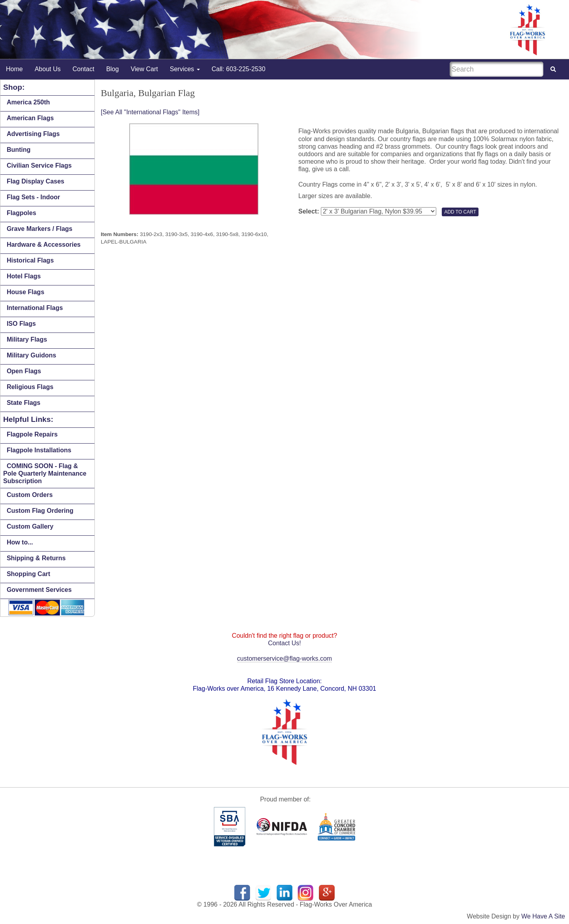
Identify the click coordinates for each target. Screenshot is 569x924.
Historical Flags (30, 260)
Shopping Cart (28, 574)
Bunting (19, 150)
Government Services (39, 590)
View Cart (144, 69)
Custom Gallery (30, 526)
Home (14, 69)
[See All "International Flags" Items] (150, 112)
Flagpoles (22, 213)
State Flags (24, 403)
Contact (84, 69)
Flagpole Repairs (32, 434)
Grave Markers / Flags (40, 229)
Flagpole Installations (39, 450)
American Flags (30, 118)
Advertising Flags (33, 134)
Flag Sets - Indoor (33, 197)
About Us (48, 69)
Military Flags (27, 339)
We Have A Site (543, 916)
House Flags (25, 292)
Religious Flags (30, 387)
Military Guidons (31, 355)
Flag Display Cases (36, 181)
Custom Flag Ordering (40, 511)
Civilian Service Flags (39, 165)
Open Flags (24, 371)
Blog (113, 69)
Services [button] (185, 69)
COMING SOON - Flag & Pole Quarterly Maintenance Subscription (45, 473)
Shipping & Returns (36, 558)
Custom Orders (30, 495)
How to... (20, 542)
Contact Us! (284, 643)
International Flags (35, 308)
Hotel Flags (24, 276)
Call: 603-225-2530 (239, 69)
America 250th (28, 102)
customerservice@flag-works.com (284, 659)
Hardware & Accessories (44, 245)
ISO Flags (21, 324)
